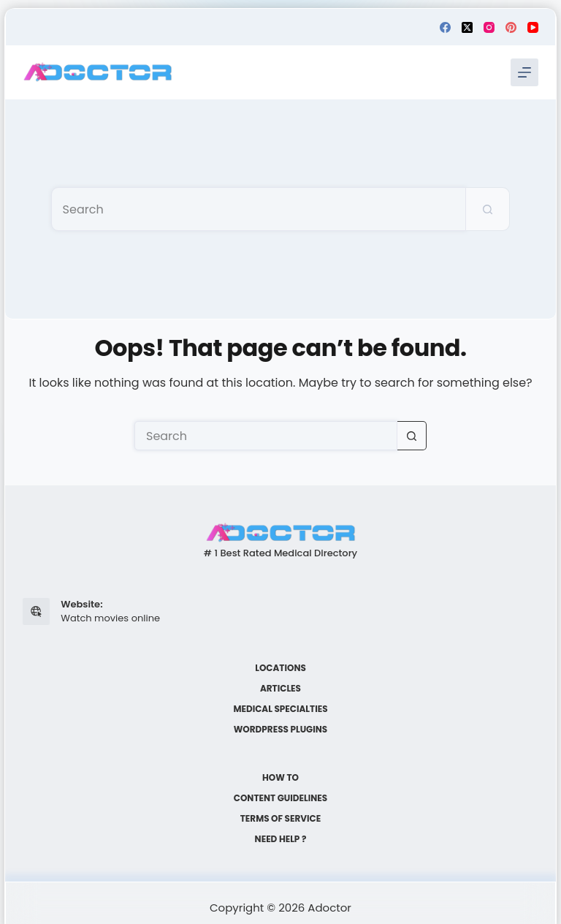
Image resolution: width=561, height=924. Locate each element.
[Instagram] (489, 27)
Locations (280, 668)
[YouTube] (533, 27)
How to (280, 778)
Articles (280, 689)
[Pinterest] (511, 27)
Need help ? (281, 839)
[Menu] (524, 72)
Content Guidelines (280, 798)
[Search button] (488, 209)
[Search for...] (259, 209)
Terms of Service (281, 819)
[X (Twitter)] (467, 27)
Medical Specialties (280, 709)
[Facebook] (445, 27)
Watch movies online (110, 618)
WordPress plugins (280, 730)
